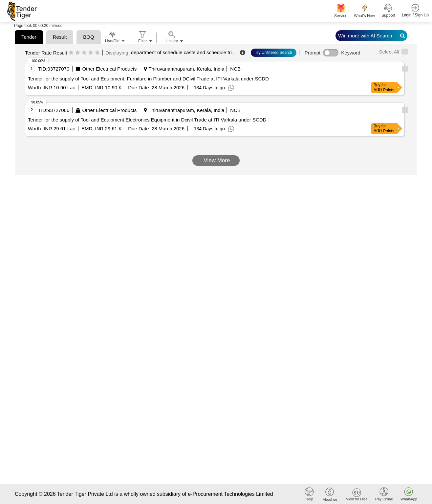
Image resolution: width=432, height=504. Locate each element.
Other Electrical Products (109, 69)
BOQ (88, 37)
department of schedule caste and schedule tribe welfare (193, 52)
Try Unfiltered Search (274, 53)
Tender (29, 37)
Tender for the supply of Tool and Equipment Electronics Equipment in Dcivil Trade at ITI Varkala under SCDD (147, 120)
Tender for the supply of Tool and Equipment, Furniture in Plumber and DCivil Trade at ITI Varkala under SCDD (148, 79)
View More (216, 160)
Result (60, 37)
